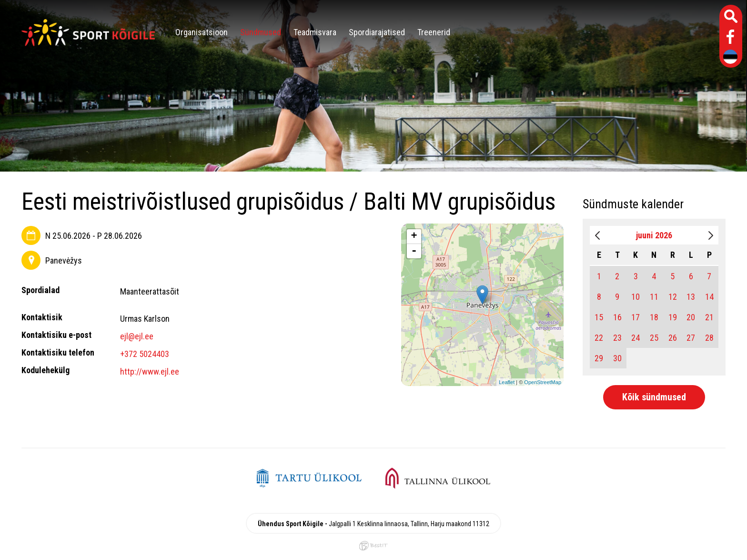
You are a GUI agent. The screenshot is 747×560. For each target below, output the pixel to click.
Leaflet (507, 382)
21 (709, 317)
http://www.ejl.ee (150, 372)
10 (636, 297)
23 (617, 338)
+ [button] (414, 236)
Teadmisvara (315, 32)
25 (654, 338)
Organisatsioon (202, 32)
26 (673, 338)
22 (599, 338)
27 (691, 338)
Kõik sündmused (654, 397)
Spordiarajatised (377, 32)
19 (673, 317)
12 (673, 297)
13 (691, 297)
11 (654, 297)
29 (599, 358)
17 (636, 317)
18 (654, 317)
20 (691, 317)
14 (709, 297)
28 (709, 338)
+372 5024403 (145, 354)
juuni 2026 (654, 235)
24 (636, 338)
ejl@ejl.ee (137, 336)
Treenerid (434, 32)
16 (617, 317)
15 (599, 317)
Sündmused (261, 32)
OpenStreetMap (543, 382)
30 (617, 358)
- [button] (414, 251)
